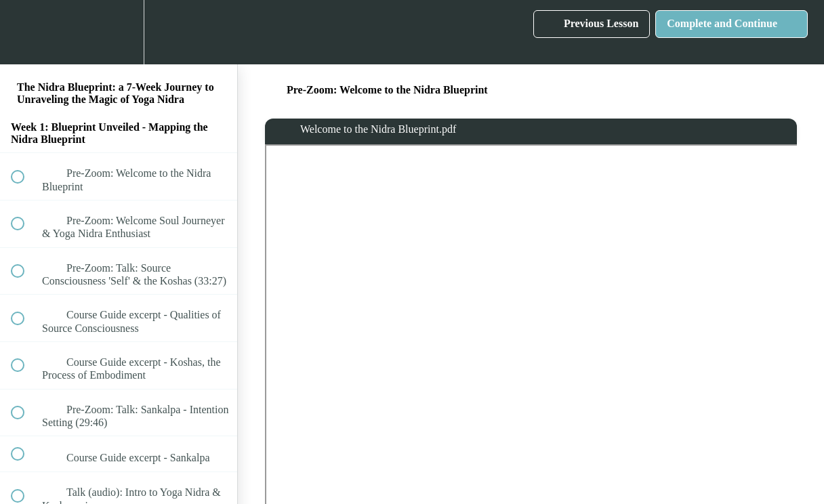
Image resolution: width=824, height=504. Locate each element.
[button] (25, 32)
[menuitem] (119, 32)
